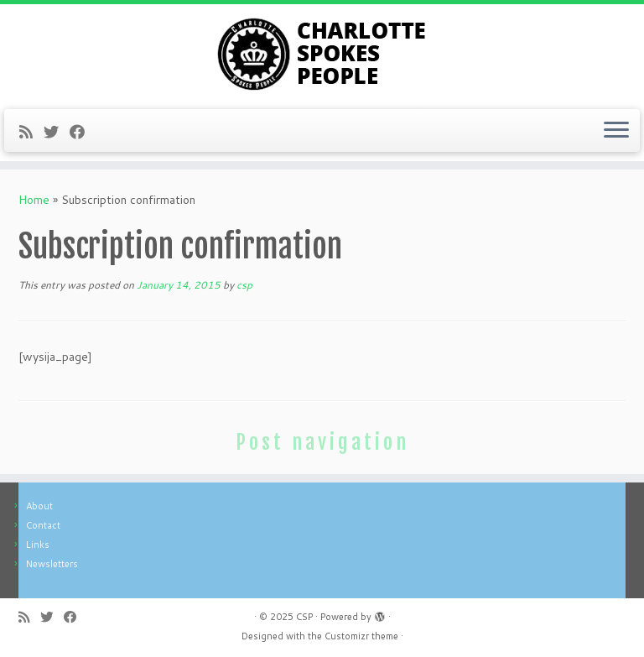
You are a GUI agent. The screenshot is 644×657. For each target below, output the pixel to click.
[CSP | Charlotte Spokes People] (322, 55)
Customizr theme (361, 636)
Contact (43, 525)
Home (34, 200)
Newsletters (52, 564)
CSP (304, 617)
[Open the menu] (616, 131)
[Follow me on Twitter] (57, 132)
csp (244, 285)
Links (38, 545)
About (39, 506)
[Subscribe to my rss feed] (31, 132)
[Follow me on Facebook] (83, 132)
